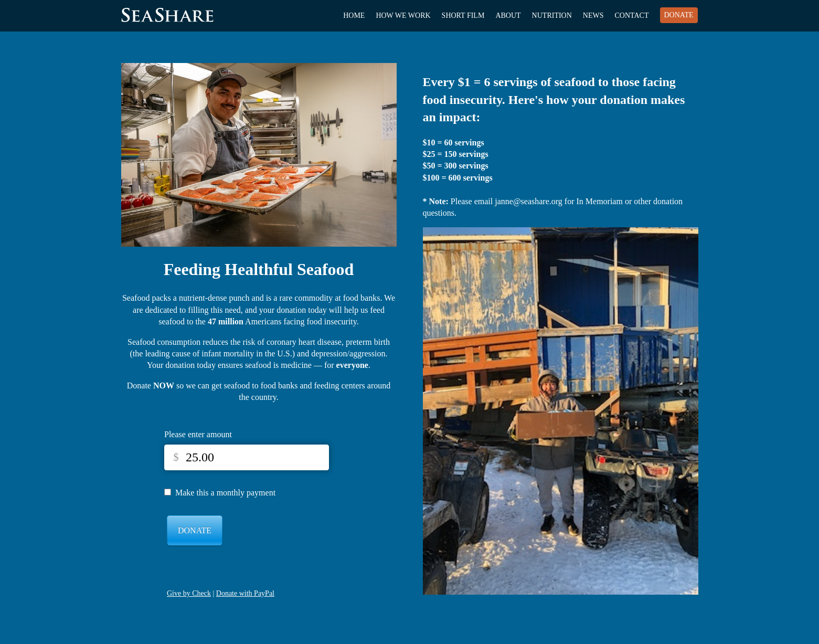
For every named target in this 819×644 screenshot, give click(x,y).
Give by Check (189, 593)
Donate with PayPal (245, 593)
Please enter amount (198, 434)
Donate (679, 15)
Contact (632, 15)
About (508, 15)
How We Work (403, 15)
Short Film (463, 15)
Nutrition (552, 15)
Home (354, 15)
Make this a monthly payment (225, 493)
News (593, 15)
